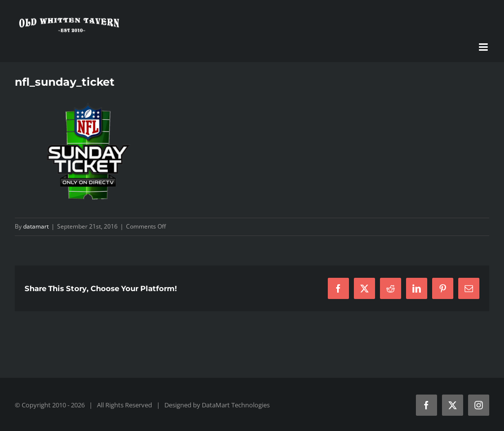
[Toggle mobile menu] (484, 47)
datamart (36, 226)
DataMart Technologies (236, 405)
